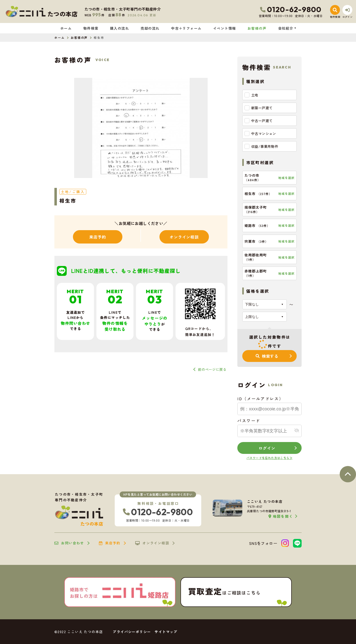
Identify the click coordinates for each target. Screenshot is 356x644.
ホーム (66, 28)
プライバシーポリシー (132, 632)
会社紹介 (286, 28)
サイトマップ (166, 632)
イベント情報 (224, 28)
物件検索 (91, 28)
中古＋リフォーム (186, 28)
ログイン (267, 448)
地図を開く (281, 516)
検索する (267, 356)
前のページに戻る (212, 369)
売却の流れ (150, 28)
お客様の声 (257, 28)
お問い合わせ (69, 543)
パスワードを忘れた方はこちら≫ (269, 458)
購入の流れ (120, 28)
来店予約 (98, 237)
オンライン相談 (184, 237)
